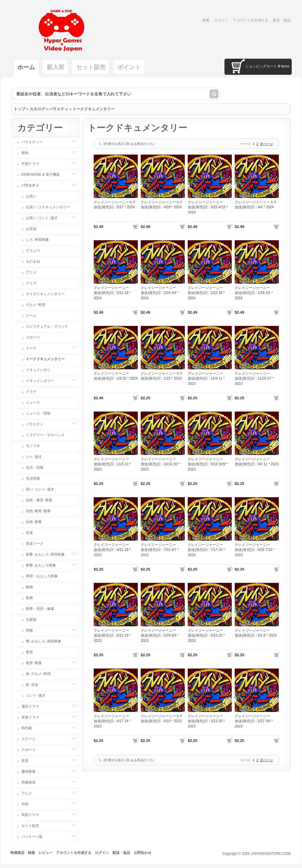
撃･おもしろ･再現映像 (43, 641)
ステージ (31, 739)
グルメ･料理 (36, 305)
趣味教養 (31, 771)
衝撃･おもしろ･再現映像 (48, 554)
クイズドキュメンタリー (45, 294)
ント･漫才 (34, 457)
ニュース (33, 402)
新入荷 (56, 67)
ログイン (221, 20)
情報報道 (31, 782)
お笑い (31, 196)
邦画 (28, 804)
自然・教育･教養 (39, 500)
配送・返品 (282, 20)
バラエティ (59, 109)
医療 (29, 598)
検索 (206, 20)
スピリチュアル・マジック (47, 326)
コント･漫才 (36, 696)
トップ (20, 109)
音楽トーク (35, 544)
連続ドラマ (33, 706)
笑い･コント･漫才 (40, 489)
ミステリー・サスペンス (45, 435)
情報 (32, 630)
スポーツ (33, 337)
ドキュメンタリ (38, 370)
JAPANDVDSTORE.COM (271, 854)
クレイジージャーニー (205, 202)
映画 (28, 153)
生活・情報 (35, 468)
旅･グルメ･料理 (38, 674)
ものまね (33, 261)
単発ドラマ (33, 717)
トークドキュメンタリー (94, 109)
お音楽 (31, 229)
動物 (29, 587)
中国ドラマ (33, 164)
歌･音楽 (35, 685)
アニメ (31, 272)
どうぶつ (33, 251)
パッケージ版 (35, 837)
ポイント (129, 67)
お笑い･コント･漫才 (45, 218)
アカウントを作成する (251, 20)
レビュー (46, 853)
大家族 (31, 620)
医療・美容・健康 (40, 609)
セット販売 (91, 67)
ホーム (26, 67)
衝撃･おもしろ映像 (44, 565)
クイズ (31, 283)
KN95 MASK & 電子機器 (43, 175)
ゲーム (31, 316)
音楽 (29, 533)
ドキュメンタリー (43, 381)
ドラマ (31, 392)
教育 (29, 652)
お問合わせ (142, 853)
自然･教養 (34, 522)
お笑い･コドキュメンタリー (48, 207)
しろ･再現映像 (37, 240)
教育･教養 (37, 663)
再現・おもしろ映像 (42, 576)
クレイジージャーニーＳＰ (115, 202)
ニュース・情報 (38, 413)
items (284, 66)
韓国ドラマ (33, 815)
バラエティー (35, 142)
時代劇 (30, 728)
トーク (34, 348)
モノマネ (33, 446)
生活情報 (33, 478)
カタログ (37, 109)
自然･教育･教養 (38, 511)
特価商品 (17, 853)
